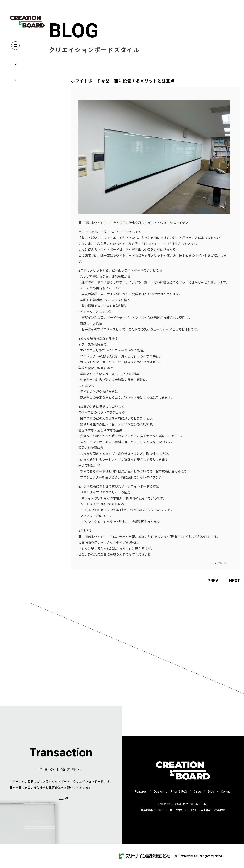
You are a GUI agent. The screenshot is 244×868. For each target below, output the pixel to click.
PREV (213, 581)
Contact (226, 792)
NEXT (235, 581)
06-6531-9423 (199, 804)
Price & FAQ (179, 792)
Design (159, 792)
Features (141, 792)
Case (197, 792)
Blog (211, 792)
